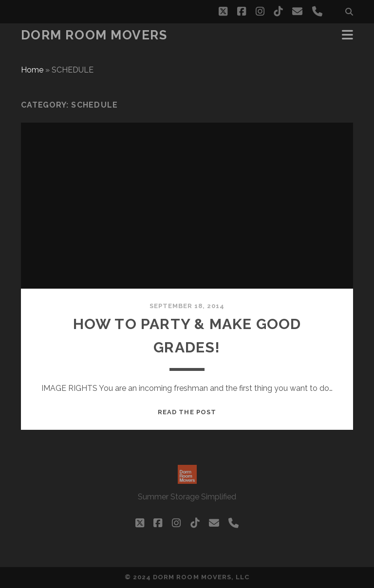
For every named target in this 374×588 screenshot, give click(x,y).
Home (32, 70)
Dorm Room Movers (94, 35)
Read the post (187, 412)
